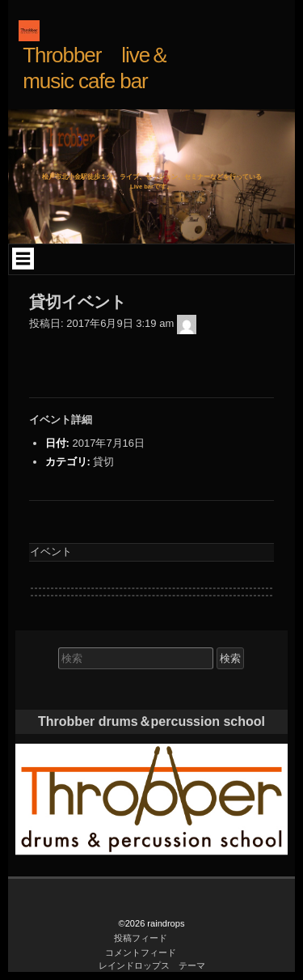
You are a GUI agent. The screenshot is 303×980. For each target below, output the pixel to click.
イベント (51, 552)
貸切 (103, 462)
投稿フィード (141, 938)
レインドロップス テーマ (152, 965)
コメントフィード (141, 952)
